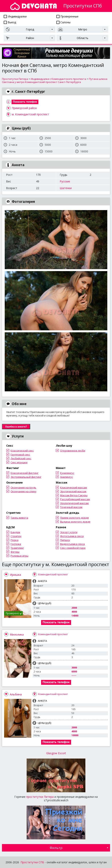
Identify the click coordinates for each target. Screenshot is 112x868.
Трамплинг (17, 548)
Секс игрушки (19, 462)
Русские (65, 181)
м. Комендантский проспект (30, 114)
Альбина (16, 694)
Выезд (10, 22)
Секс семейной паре (73, 548)
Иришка (15, 575)
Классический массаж (74, 487)
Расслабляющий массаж (75, 499)
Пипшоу (65, 540)
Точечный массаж (71, 507)
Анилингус (66, 477)
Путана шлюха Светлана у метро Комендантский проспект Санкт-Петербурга (55, 80)
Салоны (63, 22)
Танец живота (19, 518)
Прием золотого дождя (74, 518)
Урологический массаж (74, 503)
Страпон (16, 536)
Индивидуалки (15, 16)
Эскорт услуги (69, 532)
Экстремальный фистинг (26, 477)
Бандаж (15, 532)
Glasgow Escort (56, 753)
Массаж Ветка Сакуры (74, 495)
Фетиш (15, 552)
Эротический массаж (73, 491)
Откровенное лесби (73, 451)
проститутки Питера (40, 797)
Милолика (17, 634)
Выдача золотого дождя (75, 522)
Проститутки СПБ (32, 862)
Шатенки (66, 188)
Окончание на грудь (23, 487)
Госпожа (16, 544)
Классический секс (22, 451)
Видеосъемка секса (72, 544)
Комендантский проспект (53, 574)
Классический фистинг (24, 473)
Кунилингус (67, 473)
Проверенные (67, 16)
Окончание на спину (23, 491)
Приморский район (24, 108)
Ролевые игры (19, 556)
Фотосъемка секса (72, 536)
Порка (14, 540)
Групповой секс (20, 454)
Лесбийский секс (21, 458)
